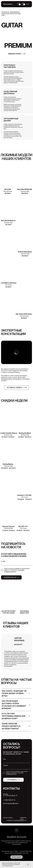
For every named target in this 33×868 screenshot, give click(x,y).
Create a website (16, 857)
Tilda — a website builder (22, 851)
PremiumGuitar (8, 4)
